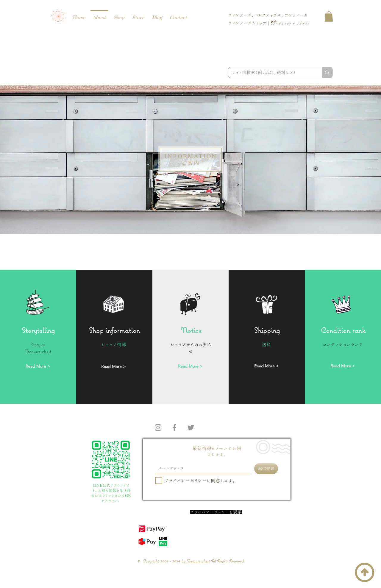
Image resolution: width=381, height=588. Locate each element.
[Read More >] (38, 367)
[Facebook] (174, 428)
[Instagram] (158, 428)
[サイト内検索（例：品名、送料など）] (270, 72)
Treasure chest (198, 561)
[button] (329, 17)
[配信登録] (266, 469)
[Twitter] (191, 428)
